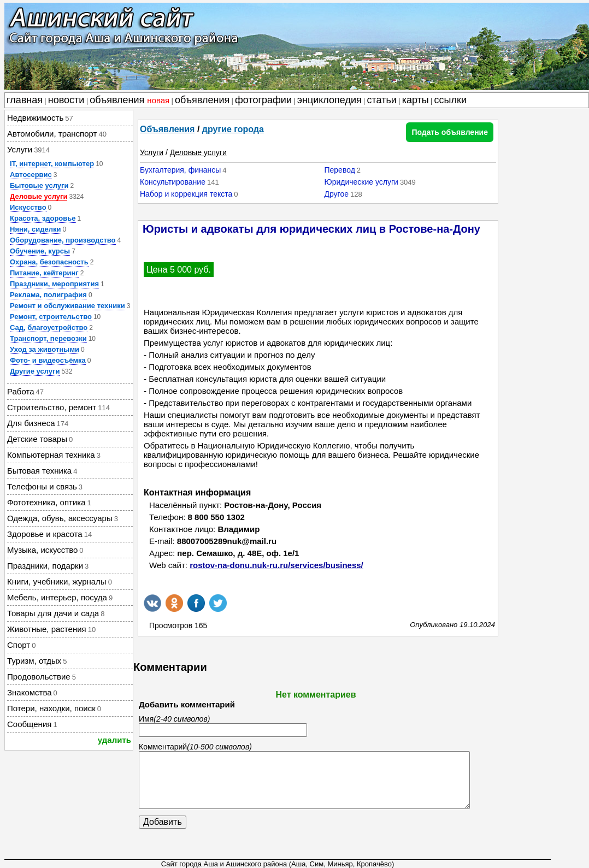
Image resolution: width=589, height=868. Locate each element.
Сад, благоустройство (49, 327)
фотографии (263, 100)
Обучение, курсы (40, 251)
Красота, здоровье (43, 218)
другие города (233, 129)
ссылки (450, 100)
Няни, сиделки (36, 229)
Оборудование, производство (63, 240)
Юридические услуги (361, 182)
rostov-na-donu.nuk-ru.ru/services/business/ (276, 565)
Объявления (167, 129)
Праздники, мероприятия (54, 284)
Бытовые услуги (39, 185)
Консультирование (173, 182)
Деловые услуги (39, 196)
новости (66, 100)
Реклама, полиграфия (48, 295)
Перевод (339, 170)
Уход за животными (45, 349)
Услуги (152, 152)
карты (416, 100)
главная (25, 100)
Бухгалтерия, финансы (180, 170)
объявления (129, 100)
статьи (382, 100)
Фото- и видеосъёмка (48, 360)
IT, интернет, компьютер (52, 164)
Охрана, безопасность (49, 262)
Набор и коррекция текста (186, 194)
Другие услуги (35, 371)
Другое (336, 194)
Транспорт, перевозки (48, 338)
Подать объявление (450, 132)
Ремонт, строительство (51, 317)
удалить (114, 740)
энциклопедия (329, 100)
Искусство (28, 207)
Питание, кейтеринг (44, 273)
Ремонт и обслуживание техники (67, 306)
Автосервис (31, 175)
